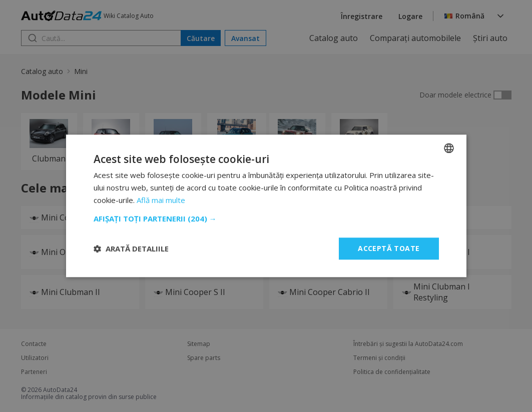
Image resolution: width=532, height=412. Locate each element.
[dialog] (266, 206)
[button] (266, 218)
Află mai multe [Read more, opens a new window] (161, 200)
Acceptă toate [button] (389, 248)
